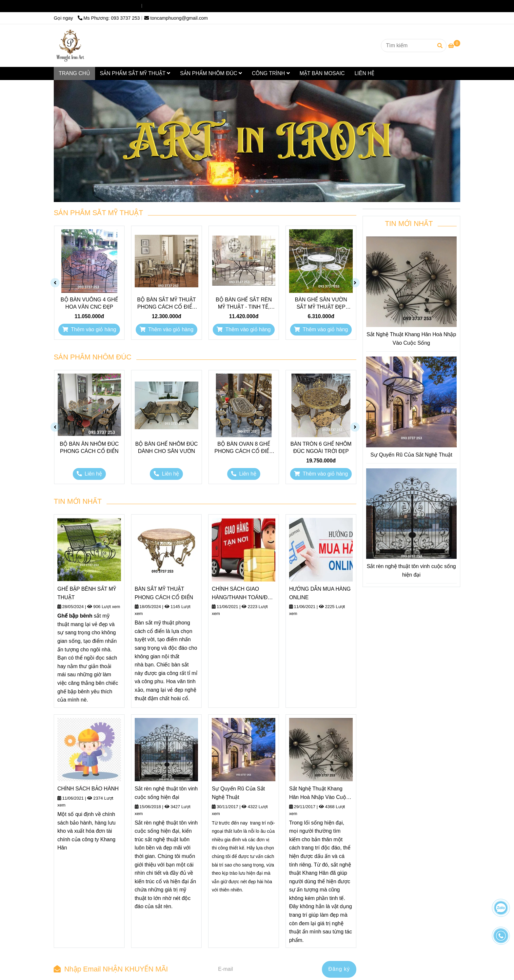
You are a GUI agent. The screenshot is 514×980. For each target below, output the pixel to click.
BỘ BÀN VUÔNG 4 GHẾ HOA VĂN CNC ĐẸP (89, 303)
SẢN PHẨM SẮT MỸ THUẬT (135, 73)
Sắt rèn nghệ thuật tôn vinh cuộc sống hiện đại (166, 793)
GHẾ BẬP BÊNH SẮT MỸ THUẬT (87, 593)
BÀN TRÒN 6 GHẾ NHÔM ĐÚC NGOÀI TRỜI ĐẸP (321, 448)
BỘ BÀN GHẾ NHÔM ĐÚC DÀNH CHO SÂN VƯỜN (166, 448)
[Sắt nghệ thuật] (70, 46)
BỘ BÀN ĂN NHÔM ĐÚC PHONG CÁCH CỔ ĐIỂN (89, 448)
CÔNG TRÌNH (271, 73)
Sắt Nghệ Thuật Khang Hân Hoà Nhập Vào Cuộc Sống (319, 794)
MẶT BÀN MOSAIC (322, 73)
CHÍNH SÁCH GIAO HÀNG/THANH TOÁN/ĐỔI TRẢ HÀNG (243, 594)
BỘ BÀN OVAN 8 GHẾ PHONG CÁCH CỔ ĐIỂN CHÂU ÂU (244, 448)
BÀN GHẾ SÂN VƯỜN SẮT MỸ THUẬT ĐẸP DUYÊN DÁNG (321, 304)
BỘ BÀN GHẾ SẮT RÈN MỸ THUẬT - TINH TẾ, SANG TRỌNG (244, 304)
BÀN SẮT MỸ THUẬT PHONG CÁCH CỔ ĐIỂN (164, 593)
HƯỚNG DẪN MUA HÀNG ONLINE (320, 593)
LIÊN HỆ (364, 73)
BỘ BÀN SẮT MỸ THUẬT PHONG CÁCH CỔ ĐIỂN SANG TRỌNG (166, 304)
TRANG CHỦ (74, 73)
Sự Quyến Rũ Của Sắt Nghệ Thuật (238, 793)
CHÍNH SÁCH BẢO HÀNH (88, 789)
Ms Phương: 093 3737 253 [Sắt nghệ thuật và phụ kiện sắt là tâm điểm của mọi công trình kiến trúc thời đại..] (109, 6)
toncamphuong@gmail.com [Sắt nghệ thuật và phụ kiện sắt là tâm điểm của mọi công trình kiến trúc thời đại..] (176, 6)
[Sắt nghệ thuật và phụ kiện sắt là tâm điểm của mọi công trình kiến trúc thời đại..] (454, 46)
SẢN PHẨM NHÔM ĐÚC (211, 73)
